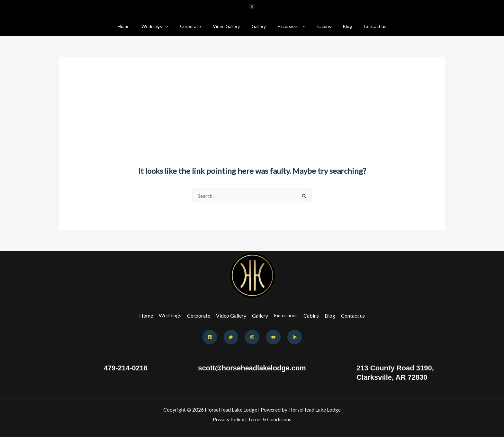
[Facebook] (210, 337)
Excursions (289, 26)
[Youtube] (273, 337)
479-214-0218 (126, 368)
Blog (339, 26)
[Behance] (295, 337)
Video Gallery (229, 26)
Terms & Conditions (270, 419)
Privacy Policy (229, 419)
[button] (174, 26)
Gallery (259, 26)
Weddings (163, 26)
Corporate (196, 26)
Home (135, 26)
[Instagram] (252, 337)
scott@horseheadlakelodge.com (252, 368)
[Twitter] (231, 337)
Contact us (364, 26)
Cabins (318, 26)
